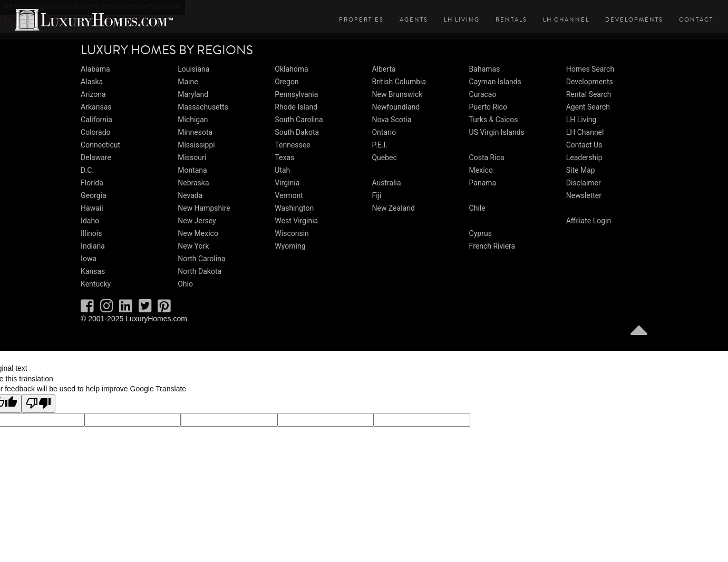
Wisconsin (292, 233)
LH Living (462, 20)
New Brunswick (397, 94)
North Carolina (201, 259)
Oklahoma (291, 69)
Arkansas (96, 107)
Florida (92, 183)
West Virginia (296, 221)
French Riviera (492, 246)
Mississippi (196, 145)
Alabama (95, 69)
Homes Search (590, 69)
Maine (188, 82)
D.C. (87, 170)
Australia (386, 183)
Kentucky (96, 284)
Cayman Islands (495, 82)
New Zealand (393, 208)
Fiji (376, 195)
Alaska (92, 82)
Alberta (384, 69)
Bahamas (485, 69)
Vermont (289, 195)
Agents (414, 20)
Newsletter (584, 195)
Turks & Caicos (494, 120)
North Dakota (200, 271)
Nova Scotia (391, 120)
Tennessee (292, 145)
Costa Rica (487, 157)
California (96, 120)
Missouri (192, 157)
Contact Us (584, 145)
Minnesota (195, 132)
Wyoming (290, 246)
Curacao (483, 94)
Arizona (93, 94)
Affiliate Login (589, 221)
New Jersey (197, 221)
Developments (634, 20)
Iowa (89, 259)
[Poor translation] (38, 404)
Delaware (96, 157)
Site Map (581, 170)
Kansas (93, 271)
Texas (284, 157)
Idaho (90, 221)
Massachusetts (203, 107)
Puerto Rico (488, 107)
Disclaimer (584, 183)
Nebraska (193, 183)
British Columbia (399, 82)
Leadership (584, 157)
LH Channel (566, 20)
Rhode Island (296, 107)
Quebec (384, 157)
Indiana (93, 246)
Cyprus (481, 233)
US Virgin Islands (497, 132)
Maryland (193, 94)
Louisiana (193, 69)
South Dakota (297, 132)
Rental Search (589, 94)
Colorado (95, 132)
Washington (294, 208)
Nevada (190, 195)
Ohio (185, 284)
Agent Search (588, 107)
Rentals (511, 20)
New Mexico (198, 233)
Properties (361, 20)
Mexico (481, 170)
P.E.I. (379, 145)
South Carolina (299, 120)
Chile (477, 208)
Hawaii (92, 208)
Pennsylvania (296, 94)
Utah (282, 170)
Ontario (384, 132)
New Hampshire (204, 208)
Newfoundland (396, 107)
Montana (192, 170)
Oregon (287, 82)
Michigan (193, 120)
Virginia (287, 183)
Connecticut (100, 145)
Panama (483, 183)
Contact (696, 20)
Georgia (93, 195)
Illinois (91, 233)
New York (193, 246)
